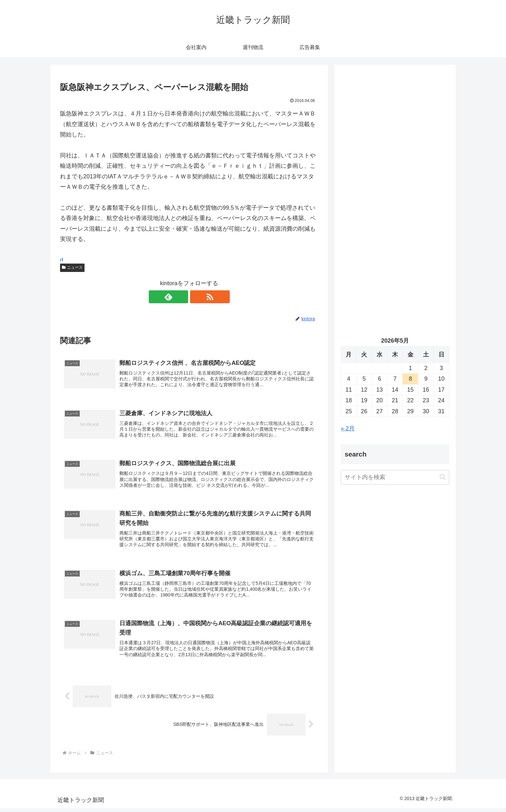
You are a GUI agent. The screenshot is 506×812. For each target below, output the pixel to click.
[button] (443, 477)
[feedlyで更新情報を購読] (182, 297)
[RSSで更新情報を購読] (197, 297)
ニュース (72, 267)
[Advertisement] (395, 137)
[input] (395, 477)
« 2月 (348, 428)
